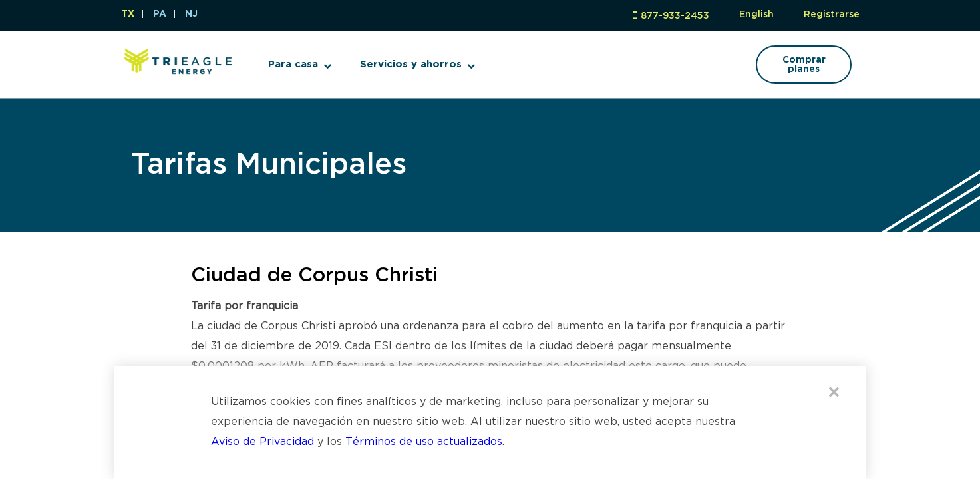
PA (160, 14)
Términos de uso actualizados (424, 442)
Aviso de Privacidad (262, 442)
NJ (191, 14)
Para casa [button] (293, 64)
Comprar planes (804, 65)
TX (128, 14)
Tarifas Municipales (269, 165)
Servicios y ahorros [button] (411, 64)
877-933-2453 (675, 16)
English (756, 15)
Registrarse (832, 15)
